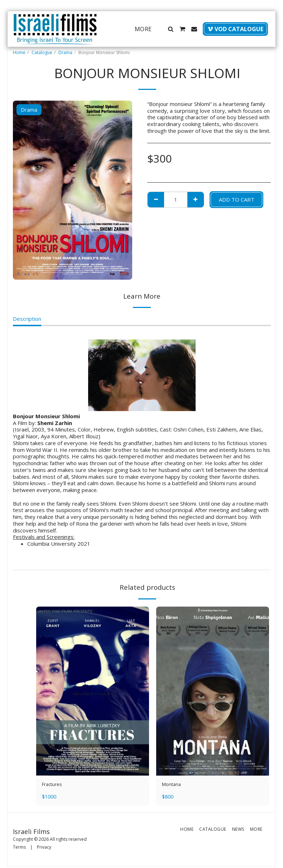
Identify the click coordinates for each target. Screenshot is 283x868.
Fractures (54, 785)
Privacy (44, 848)
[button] (171, 29)
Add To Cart (237, 199)
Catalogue (42, 52)
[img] (93, 691)
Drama (65, 52)
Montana (173, 785)
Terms (19, 848)
